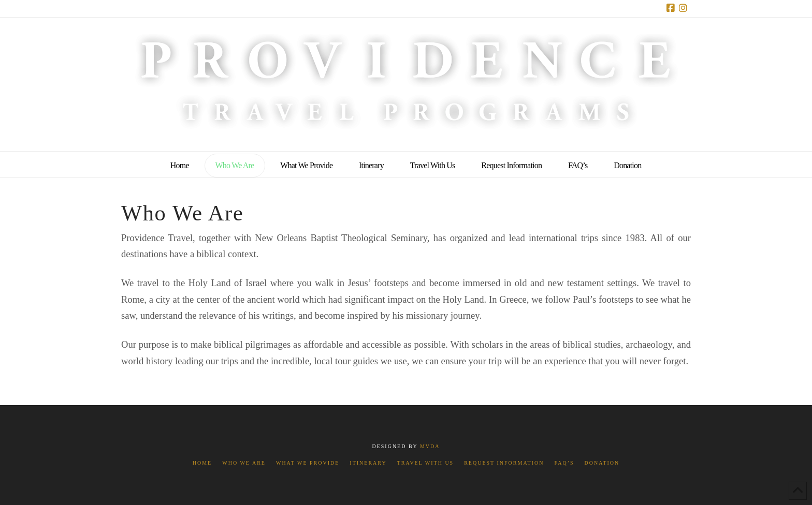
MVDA (430, 446)
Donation (602, 463)
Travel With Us (425, 463)
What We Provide (308, 463)
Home (202, 463)
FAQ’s (564, 463)
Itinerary (368, 463)
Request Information (504, 463)
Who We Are (244, 463)
